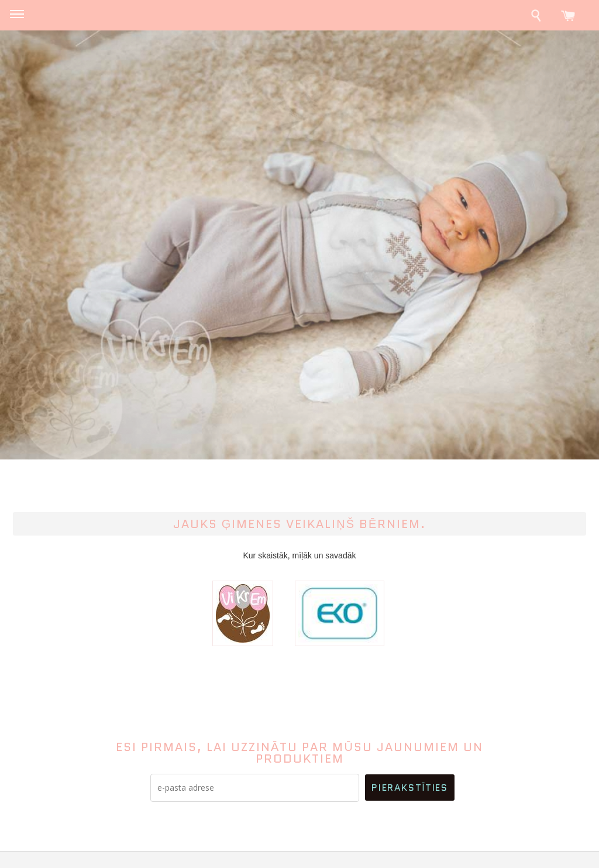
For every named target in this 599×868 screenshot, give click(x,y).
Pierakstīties (409, 788)
